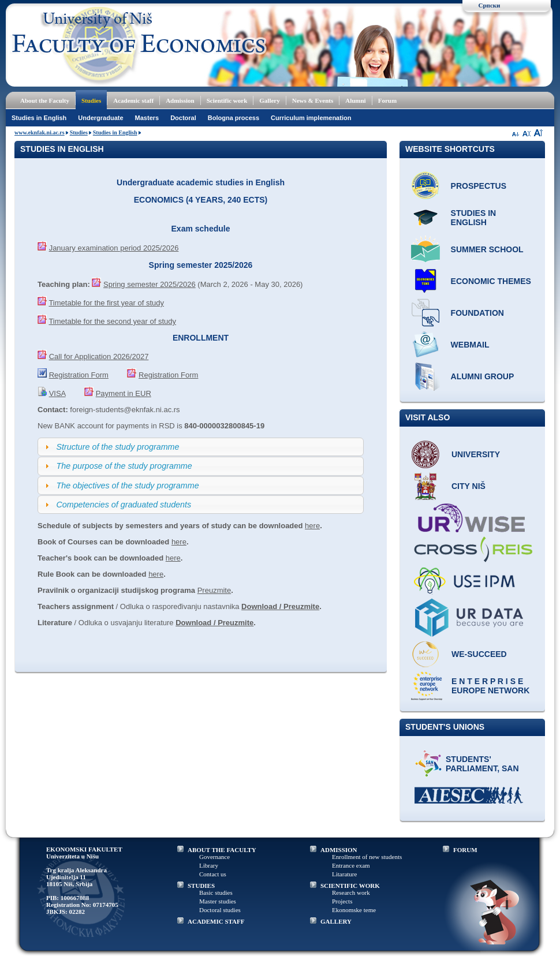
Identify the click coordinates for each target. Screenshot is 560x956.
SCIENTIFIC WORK (350, 886)
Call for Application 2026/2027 (99, 356)
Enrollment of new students (367, 857)
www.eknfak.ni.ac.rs (40, 132)
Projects (342, 901)
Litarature (344, 874)
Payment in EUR (124, 393)
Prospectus (479, 186)
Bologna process (234, 118)
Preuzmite (214, 590)
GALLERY (336, 921)
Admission (180, 100)
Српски (490, 5)
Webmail (470, 345)
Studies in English (39, 118)
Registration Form (79, 375)
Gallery (269, 100)
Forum (387, 100)
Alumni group (483, 376)
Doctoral (183, 118)
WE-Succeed (479, 654)
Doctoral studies (220, 910)
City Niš (468, 486)
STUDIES (201, 886)
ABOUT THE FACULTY (222, 850)
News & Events (313, 100)
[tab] (201, 447)
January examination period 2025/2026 (114, 248)
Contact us (213, 874)
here (312, 526)
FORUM (465, 850)
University (476, 454)
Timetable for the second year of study (112, 321)
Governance (214, 857)
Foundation (477, 313)
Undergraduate (100, 118)
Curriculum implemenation (311, 118)
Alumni (355, 100)
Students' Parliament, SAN (482, 764)
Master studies (218, 901)
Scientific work (227, 100)
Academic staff (133, 100)
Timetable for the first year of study (106, 303)
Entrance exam (351, 865)
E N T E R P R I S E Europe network (490, 686)
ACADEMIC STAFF (216, 921)
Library (209, 865)
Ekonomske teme (354, 910)
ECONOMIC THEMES (491, 281)
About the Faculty (45, 100)
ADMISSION (339, 850)
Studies (91, 100)
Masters (147, 118)
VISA (57, 393)
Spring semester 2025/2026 (150, 284)
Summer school (487, 249)
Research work (351, 892)
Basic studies (216, 892)
